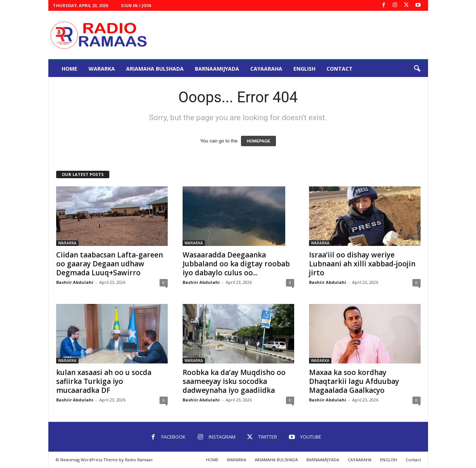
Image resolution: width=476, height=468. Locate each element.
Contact (340, 69)
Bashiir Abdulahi (75, 282)
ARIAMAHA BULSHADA (155, 69)
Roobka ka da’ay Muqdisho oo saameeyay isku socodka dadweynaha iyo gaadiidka (234, 381)
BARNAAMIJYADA (217, 69)
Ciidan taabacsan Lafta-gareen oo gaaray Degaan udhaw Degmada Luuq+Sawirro (110, 264)
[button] (417, 69)
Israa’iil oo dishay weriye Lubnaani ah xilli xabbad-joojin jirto (362, 264)
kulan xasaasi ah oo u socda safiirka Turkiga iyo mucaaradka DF (104, 381)
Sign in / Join (136, 5)
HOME (70, 69)
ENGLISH (304, 69)
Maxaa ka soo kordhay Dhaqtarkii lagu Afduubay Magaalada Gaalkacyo (354, 381)
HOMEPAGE (258, 141)
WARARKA (102, 69)
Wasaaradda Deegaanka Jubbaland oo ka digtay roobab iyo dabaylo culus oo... (236, 264)
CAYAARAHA (266, 69)
